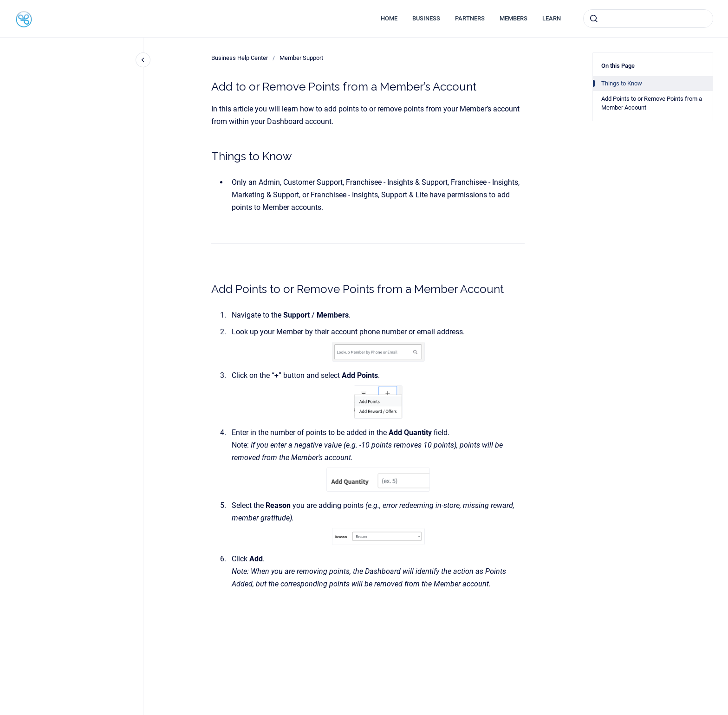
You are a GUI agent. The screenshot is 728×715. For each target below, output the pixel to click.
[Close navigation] (143, 60)
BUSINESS (426, 18)
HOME (389, 18)
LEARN (552, 18)
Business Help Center (240, 58)
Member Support (301, 58)
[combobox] (648, 19)
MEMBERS (513, 18)
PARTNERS (470, 18)
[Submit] (594, 19)
